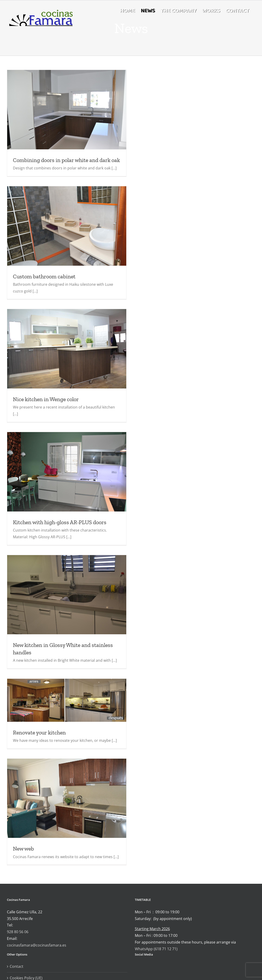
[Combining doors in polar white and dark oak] (67, 110)
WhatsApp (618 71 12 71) (156, 949)
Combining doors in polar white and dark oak (66, 160)
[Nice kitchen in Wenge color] (67, 349)
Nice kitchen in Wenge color (46, 399)
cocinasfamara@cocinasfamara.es (37, 945)
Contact (17, 966)
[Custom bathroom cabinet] (67, 226)
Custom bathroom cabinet (44, 276)
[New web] (67, 798)
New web (23, 849)
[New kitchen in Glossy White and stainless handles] (67, 595)
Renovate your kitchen (39, 732)
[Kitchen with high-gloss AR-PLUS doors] (67, 472)
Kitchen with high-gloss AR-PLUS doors (60, 522)
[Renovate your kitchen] (67, 700)
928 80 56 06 (18, 932)
